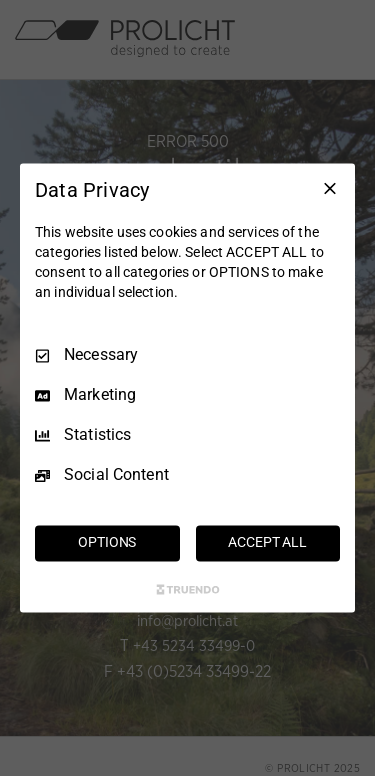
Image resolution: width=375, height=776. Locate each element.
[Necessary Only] (330, 188)
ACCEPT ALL (267, 543)
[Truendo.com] (188, 590)
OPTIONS (107, 543)
